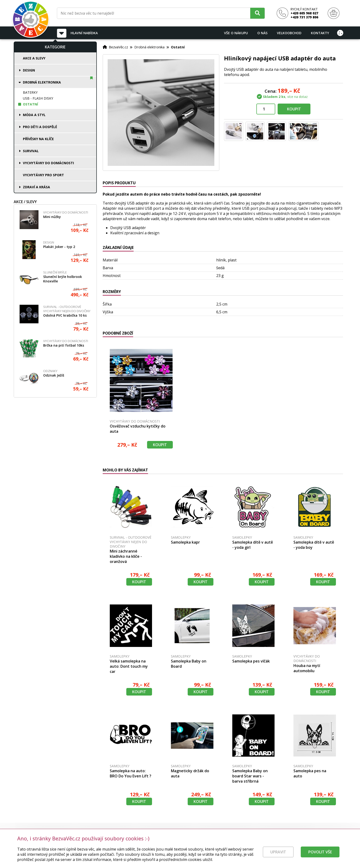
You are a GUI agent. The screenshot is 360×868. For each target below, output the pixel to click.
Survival (31, 151)
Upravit (278, 855)
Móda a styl (34, 115)
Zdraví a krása (36, 187)
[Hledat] (257, 13)
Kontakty (320, 33)
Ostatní (30, 104)
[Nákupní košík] (334, 13)
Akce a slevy (34, 58)
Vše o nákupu (236, 33)
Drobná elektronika (42, 82)
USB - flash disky (38, 98)
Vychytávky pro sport (43, 175)
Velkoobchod (289, 33)
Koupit (294, 109)
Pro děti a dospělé (40, 127)
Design (29, 70)
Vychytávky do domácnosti (48, 163)
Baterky (30, 92)
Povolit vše (320, 855)
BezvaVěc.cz (118, 47)
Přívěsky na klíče (38, 139)
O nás (262, 33)
